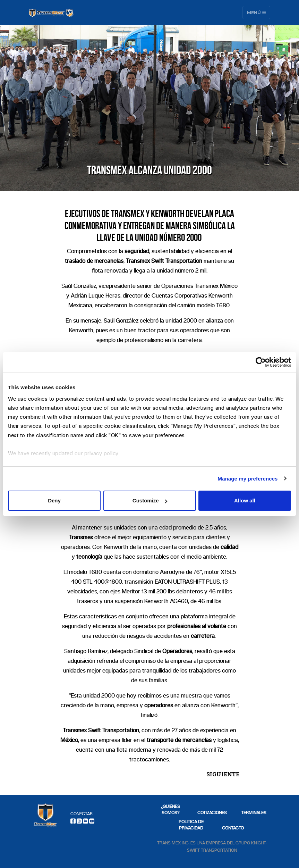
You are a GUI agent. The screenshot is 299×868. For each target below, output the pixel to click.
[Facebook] (73, 821)
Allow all (245, 500)
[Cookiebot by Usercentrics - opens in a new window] (261, 362)
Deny (54, 500)
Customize (150, 500)
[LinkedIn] (86, 821)
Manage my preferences (248, 479)
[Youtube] (92, 821)
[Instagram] (79, 821)
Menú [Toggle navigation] (257, 12)
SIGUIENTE (223, 774)
